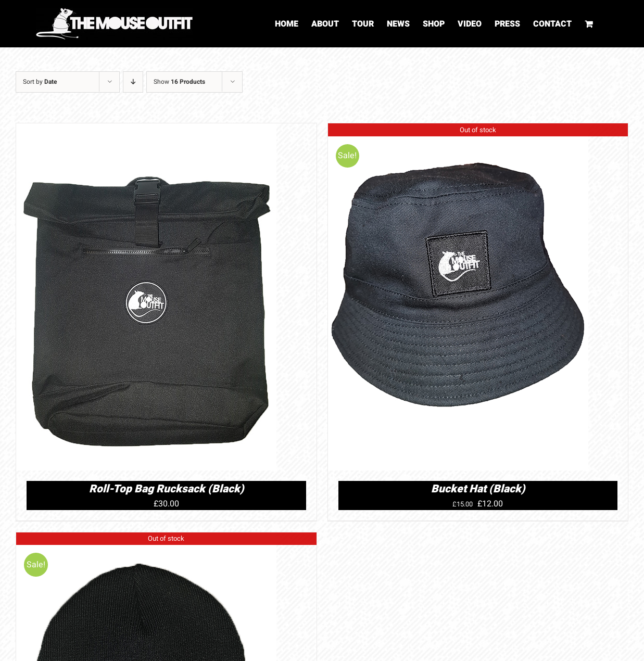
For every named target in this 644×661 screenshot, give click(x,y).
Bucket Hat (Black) (478, 489)
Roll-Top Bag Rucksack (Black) (166, 489)
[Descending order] (133, 82)
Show (179, 82)
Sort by (40, 82)
